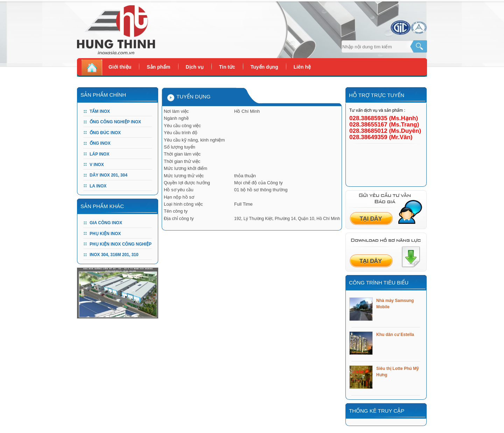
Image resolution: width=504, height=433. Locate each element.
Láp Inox (99, 154)
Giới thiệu (120, 67)
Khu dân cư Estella (395, 335)
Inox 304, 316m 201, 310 (114, 255)
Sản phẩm (158, 67)
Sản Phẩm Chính (103, 95)
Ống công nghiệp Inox (115, 122)
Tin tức (227, 67)
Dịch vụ (195, 67)
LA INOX (98, 186)
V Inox (97, 165)
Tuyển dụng (264, 67)
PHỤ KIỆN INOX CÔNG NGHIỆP (121, 244)
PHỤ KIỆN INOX (105, 234)
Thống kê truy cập (377, 411)
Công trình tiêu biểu (379, 283)
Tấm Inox (100, 111)
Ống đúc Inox (105, 133)
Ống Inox (100, 143)
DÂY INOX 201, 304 (108, 175)
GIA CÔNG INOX (106, 223)
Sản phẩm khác (102, 206)
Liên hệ (302, 67)
